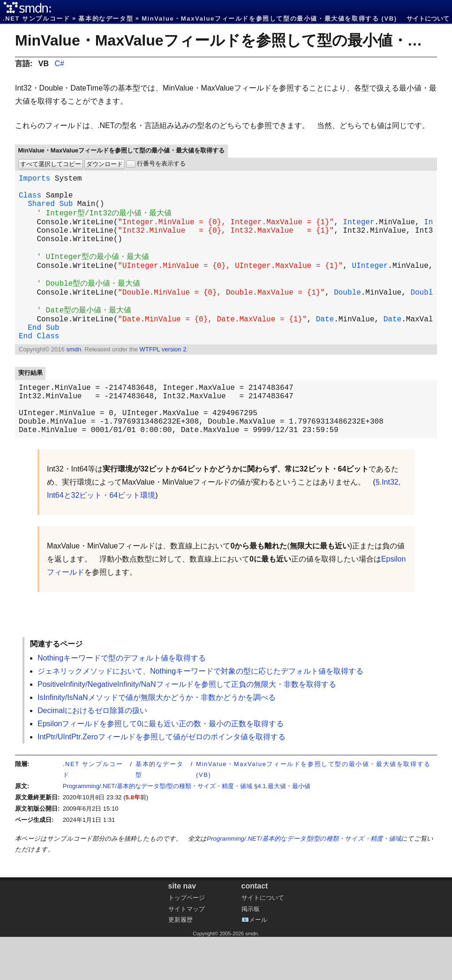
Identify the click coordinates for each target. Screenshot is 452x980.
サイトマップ (187, 952)
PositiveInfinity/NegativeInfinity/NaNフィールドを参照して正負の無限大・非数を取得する (187, 727)
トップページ (187, 941)
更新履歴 (181, 963)
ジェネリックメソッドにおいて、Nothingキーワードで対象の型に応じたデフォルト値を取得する (200, 714)
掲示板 (251, 952)
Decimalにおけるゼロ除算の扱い (92, 754)
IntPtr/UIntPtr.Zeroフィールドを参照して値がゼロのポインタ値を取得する (162, 780)
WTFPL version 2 (163, 381)
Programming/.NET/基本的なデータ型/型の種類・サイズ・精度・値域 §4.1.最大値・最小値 (187, 829)
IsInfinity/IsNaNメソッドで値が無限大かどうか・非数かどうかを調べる (157, 741)
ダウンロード (105, 164)
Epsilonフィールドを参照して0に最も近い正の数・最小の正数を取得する (161, 767)
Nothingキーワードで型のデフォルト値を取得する (122, 701)
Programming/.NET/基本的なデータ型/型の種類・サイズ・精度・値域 (304, 882)
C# (59, 64)
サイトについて (428, 19)
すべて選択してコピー (51, 164)
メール (258, 963)
